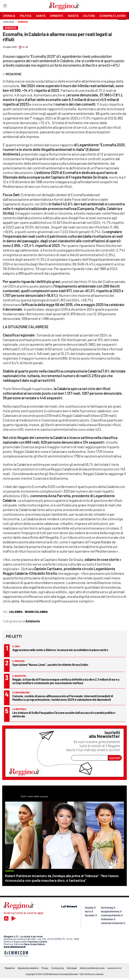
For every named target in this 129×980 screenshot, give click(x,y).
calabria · (17, 612)
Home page (9, 22)
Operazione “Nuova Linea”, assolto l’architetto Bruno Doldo (50, 665)
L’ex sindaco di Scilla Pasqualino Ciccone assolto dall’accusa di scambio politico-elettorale (64, 714)
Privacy (45, 968)
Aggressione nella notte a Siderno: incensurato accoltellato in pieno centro (60, 650)
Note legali (72, 968)
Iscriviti (115, 758)
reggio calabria (36, 612)
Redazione (10, 968)
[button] (122, 24)
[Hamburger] (5, 6)
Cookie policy (58, 968)
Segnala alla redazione (28, 968)
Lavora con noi (114, 968)
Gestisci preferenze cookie (92, 968)
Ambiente (23, 22)
